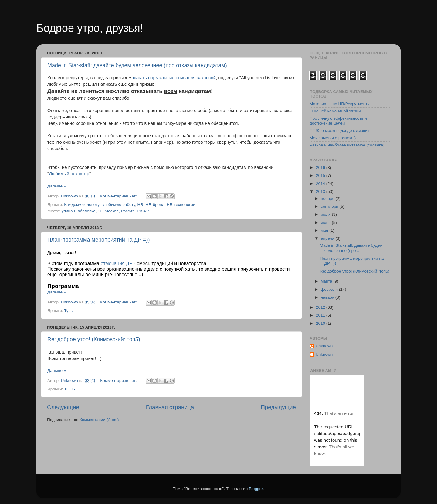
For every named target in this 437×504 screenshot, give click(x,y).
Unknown (324, 346)
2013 (321, 192)
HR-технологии (181, 205)
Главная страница (170, 407)
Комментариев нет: (119, 196)
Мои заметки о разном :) (333, 138)
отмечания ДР (117, 264)
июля (326, 214)
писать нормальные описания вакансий (174, 78)
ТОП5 (69, 389)
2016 (321, 168)
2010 (321, 323)
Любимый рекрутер (69, 174)
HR (141, 205)
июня (326, 223)
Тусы (69, 311)
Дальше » (57, 186)
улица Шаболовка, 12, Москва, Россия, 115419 (106, 211)
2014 (321, 184)
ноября (328, 199)
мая (325, 230)
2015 (321, 175)
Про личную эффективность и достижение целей (338, 121)
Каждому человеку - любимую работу (100, 205)
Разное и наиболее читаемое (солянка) (347, 145)
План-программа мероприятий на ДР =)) (98, 240)
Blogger (256, 489)
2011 (321, 315)
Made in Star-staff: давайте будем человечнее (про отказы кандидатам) (137, 65)
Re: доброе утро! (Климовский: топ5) (94, 339)
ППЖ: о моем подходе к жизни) (339, 130)
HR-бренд (155, 205)
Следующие (63, 407)
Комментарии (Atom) (99, 420)
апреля (328, 238)
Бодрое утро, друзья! (90, 28)
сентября (330, 206)
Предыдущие (278, 407)
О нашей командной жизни (335, 111)
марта (327, 281)
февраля (330, 289)
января (328, 297)
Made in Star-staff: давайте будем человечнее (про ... (351, 248)
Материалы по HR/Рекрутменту (339, 104)
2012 (321, 307)
